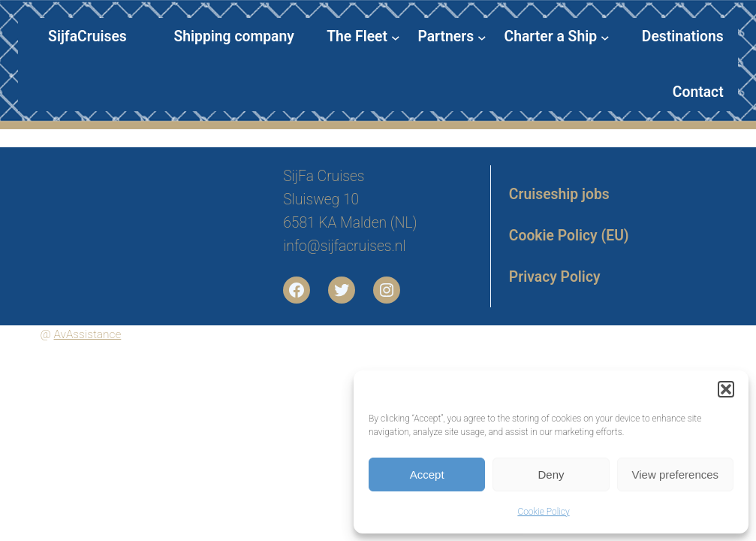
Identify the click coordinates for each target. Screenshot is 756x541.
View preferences (676, 475)
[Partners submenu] (452, 37)
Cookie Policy (543, 512)
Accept (427, 475)
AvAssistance (88, 334)
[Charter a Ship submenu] (557, 37)
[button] (726, 389)
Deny (551, 475)
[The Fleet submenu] (363, 37)
